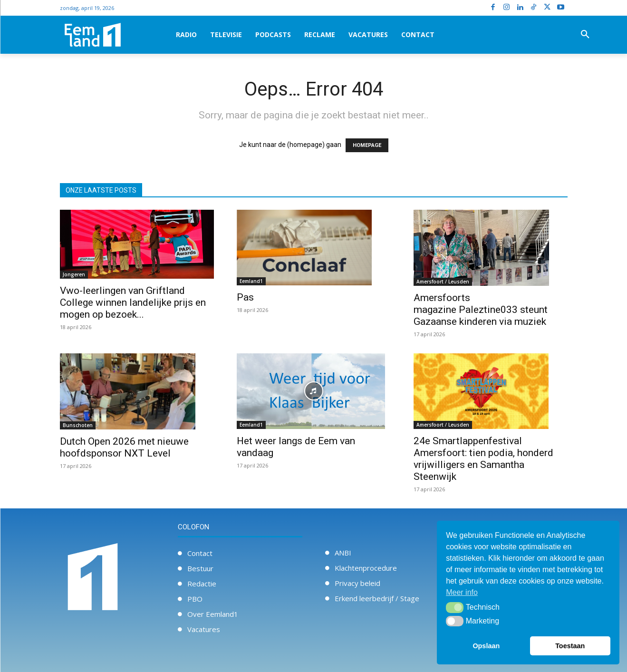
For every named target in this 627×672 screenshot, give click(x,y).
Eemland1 (251, 281)
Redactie (202, 584)
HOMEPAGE (367, 145)
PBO (195, 599)
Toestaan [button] (570, 646)
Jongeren (74, 274)
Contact (200, 553)
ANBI (343, 553)
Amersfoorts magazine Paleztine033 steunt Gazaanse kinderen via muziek (481, 310)
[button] (585, 35)
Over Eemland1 (213, 614)
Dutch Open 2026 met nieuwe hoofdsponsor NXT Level (124, 447)
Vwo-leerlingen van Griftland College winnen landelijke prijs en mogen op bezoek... (133, 302)
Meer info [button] (462, 592)
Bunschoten (78, 425)
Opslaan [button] (486, 646)
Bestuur (200, 568)
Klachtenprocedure (366, 568)
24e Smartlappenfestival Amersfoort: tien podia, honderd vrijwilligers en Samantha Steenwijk (483, 459)
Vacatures (204, 629)
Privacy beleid (357, 583)
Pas (245, 297)
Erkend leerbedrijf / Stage (377, 598)
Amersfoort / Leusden (443, 282)
